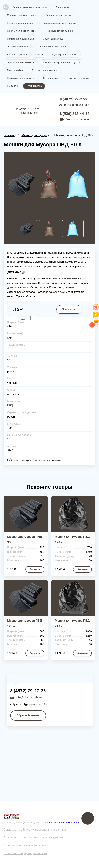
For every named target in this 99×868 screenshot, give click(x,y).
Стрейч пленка (51, 78)
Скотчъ (39, 54)
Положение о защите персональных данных (33, 838)
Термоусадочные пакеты (21, 62)
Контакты (12, 86)
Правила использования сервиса (26, 845)
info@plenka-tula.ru (77, 105)
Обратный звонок (28, 715)
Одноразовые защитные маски (30, 7)
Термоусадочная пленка (59, 31)
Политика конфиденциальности (25, 853)
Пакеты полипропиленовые (22, 31)
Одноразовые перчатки (58, 15)
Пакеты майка (15, 70)
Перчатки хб (63, 7)
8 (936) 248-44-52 (75, 114)
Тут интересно (34, 86)
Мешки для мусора (53, 39)
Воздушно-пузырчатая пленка (59, 23)
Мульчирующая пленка (65, 54)
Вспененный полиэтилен (21, 23)
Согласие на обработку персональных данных (35, 830)
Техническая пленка (18, 47)
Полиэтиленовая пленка (45, 70)
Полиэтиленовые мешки (20, 39)
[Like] (96, 309)
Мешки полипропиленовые (22, 15)
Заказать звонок (77, 119)
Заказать (69, 309)
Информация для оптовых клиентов (37, 460)
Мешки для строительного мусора (62, 62)
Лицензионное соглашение (64, 823)
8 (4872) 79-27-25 (75, 99)
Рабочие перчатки (17, 54)
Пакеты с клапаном (79, 78)
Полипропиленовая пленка (53, 47)
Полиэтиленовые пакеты (21, 78)
